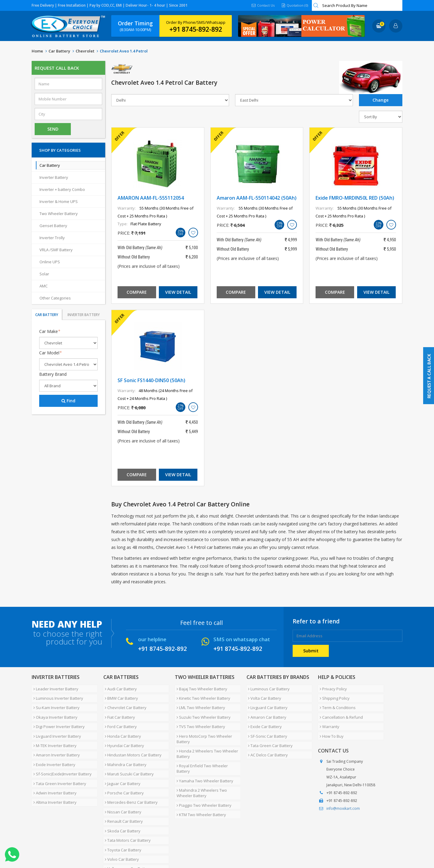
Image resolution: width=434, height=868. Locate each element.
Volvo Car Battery (120, 818)
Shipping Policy (333, 695)
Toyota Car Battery (122, 811)
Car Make (50, 331)
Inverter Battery (54, 177)
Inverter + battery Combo (62, 189)
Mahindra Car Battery (124, 746)
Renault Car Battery (122, 789)
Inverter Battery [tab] (84, 315)
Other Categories (55, 298)
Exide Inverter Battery (53, 746)
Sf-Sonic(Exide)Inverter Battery (61, 753)
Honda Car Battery (121, 724)
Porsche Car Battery (123, 767)
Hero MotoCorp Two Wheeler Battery (203, 727)
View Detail (178, 292)
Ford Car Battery (119, 717)
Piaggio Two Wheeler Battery (202, 776)
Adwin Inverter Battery (53, 767)
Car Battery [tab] (47, 315)
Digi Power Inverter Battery (57, 717)
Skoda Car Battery (121, 796)
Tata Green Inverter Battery (58, 760)
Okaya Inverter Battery (54, 709)
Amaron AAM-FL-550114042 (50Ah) (257, 198)
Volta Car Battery (263, 695)
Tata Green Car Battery (269, 731)
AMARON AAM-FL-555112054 (151, 198)
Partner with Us (88, 845)
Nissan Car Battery (122, 782)
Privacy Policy (332, 688)
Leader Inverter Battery (54, 688)
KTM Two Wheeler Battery (200, 784)
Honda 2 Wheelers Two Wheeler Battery (206, 739)
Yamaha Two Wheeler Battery (203, 756)
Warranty (328, 717)
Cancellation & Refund (340, 709)
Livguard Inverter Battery (55, 724)
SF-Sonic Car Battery (266, 724)
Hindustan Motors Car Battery (132, 738)
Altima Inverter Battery (53, 775)
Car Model (50, 353)
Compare (137, 292)
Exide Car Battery (263, 717)
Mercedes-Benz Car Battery (130, 775)
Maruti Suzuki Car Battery (128, 753)
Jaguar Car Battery (121, 760)
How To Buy (330, 724)
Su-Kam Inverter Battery (55, 702)
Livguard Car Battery (266, 702)
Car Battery (59, 51)
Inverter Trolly (52, 238)
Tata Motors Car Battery (126, 803)
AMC (44, 286)
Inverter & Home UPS (59, 201)
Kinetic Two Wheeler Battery (202, 695)
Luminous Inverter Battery (57, 695)
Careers (116, 845)
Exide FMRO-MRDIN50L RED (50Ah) (355, 198)
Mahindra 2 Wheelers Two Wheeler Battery (200, 766)
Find (68, 401)
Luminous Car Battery (267, 688)
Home (37, 51)
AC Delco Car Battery (266, 738)
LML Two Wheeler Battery (199, 702)
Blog (176, 845)
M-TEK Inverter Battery (53, 731)
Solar (44, 274)
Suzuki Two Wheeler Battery (202, 709)
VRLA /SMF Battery (56, 250)
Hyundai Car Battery (123, 731)
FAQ (161, 845)
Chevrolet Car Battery (124, 702)
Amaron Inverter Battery (55, 738)
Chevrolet (85, 51)
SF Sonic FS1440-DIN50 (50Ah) (151, 380)
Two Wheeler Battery (59, 214)
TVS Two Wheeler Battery (199, 717)
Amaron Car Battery (266, 709)
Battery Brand (53, 374)
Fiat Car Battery (118, 709)
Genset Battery (53, 226)
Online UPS (50, 262)
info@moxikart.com (343, 795)
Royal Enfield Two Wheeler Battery (208, 749)
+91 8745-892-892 (196, 29)
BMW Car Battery (120, 695)
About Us (58, 845)
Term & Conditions (336, 702)
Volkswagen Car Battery (126, 825)
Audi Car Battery (119, 688)
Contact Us (261, 5)
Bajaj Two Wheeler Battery (200, 688)
